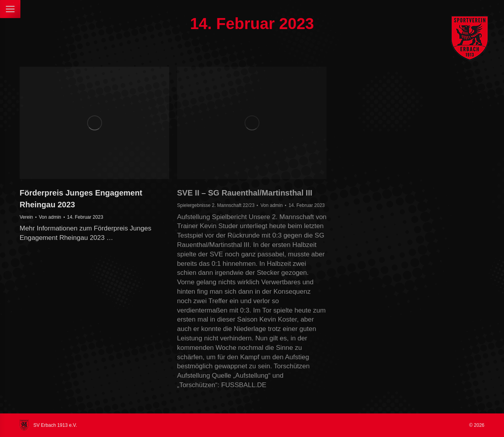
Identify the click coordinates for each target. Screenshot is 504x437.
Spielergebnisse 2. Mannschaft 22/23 (216, 205)
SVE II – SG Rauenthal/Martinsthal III (245, 193)
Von (50, 217)
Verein (26, 217)
